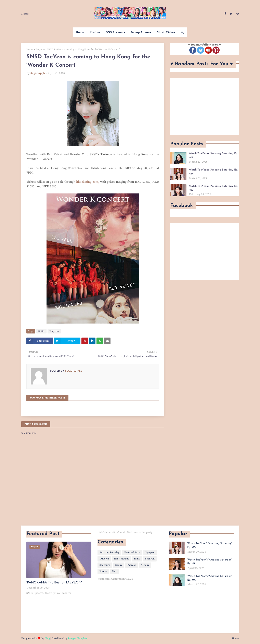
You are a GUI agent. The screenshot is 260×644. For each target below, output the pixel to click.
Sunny (119, 565)
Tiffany (145, 565)
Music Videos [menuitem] (166, 32)
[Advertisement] (204, 106)
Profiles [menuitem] (95, 32)
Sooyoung (105, 565)
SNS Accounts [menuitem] (115, 32)
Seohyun (150, 559)
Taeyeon (40, 49)
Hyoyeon (150, 552)
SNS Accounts (121, 559)
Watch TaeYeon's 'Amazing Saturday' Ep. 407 (213, 188)
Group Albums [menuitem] (141, 32)
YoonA (103, 571)
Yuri (114, 571)
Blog (47, 638)
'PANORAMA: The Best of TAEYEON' (54, 583)
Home (25, 14)
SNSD (41, 331)
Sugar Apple (38, 73)
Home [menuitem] (80, 32)
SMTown (104, 559)
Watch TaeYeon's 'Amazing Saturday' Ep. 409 (213, 156)
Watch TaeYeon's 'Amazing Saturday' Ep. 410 (213, 172)
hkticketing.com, (88, 182)
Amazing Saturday (109, 552)
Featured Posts (132, 552)
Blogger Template (78, 638)
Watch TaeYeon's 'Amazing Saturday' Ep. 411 (210, 562)
